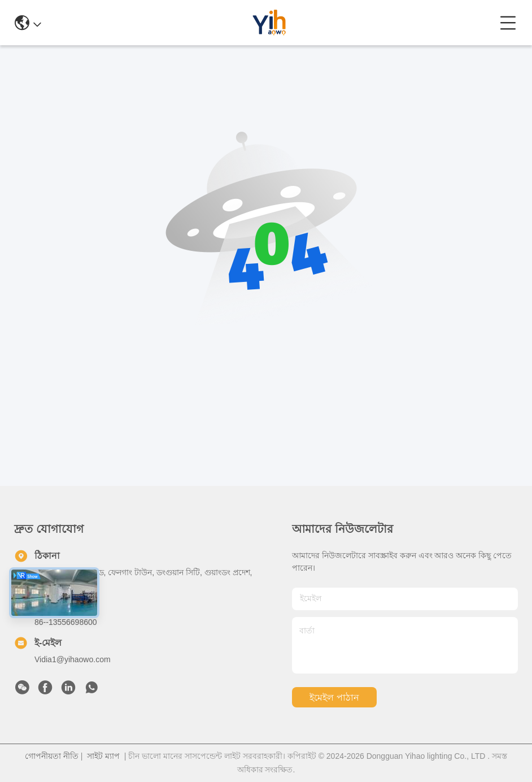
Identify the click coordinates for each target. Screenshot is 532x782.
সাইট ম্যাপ (103, 756)
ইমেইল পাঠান (334, 698)
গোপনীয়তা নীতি (52, 756)
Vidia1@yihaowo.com (73, 659)
